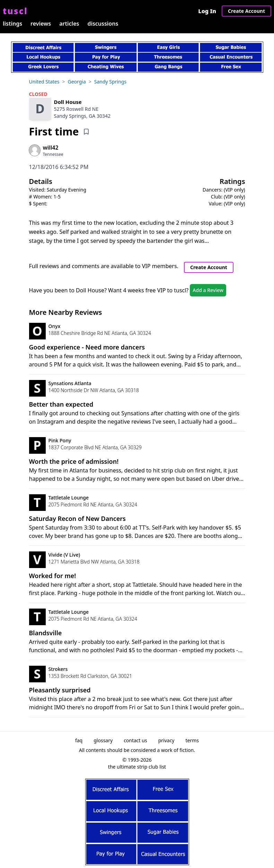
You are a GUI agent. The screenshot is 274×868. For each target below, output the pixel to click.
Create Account (246, 11)
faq (79, 740)
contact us (135, 740)
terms (192, 740)
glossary (103, 740)
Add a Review (208, 290)
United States (44, 82)
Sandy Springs (110, 82)
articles (69, 24)
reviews (41, 24)
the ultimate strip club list (137, 767)
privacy (166, 740)
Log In (207, 11)
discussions (103, 24)
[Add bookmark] (86, 132)
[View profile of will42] (53, 148)
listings (12, 24)
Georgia (77, 82)
